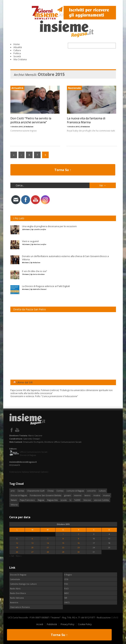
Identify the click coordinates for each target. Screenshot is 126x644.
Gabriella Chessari (40, 289)
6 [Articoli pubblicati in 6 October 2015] (32, 539)
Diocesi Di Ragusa (18, 575)
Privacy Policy (67, 624)
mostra (97, 495)
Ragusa (41, 500)
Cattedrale (15, 579)
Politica (17, 53)
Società (17, 56)
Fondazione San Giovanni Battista (46, 495)
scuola (64, 500)
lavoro (87, 495)
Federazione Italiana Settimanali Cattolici (29, 472)
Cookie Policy (85, 624)
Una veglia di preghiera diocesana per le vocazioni (49, 226)
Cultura (17, 50)
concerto (91, 491)
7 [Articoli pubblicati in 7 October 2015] (48, 539)
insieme (78, 495)
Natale (14, 500)
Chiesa (50, 491)
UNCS (67, 602)
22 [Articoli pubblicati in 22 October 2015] (63, 548)
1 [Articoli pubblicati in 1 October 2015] (63, 534)
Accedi (40, 624)
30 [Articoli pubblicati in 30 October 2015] (79, 552)
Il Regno (68, 575)
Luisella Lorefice (40, 229)
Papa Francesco (27, 500)
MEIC (67, 593)
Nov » (19, 556)
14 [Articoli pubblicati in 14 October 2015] (48, 543)
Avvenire (14, 602)
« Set (12, 556)
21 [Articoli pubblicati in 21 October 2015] (48, 548)
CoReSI (115, 618)
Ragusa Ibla (52, 500)
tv (70, 500)
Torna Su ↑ (63, 170)
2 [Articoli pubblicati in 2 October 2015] (79, 534)
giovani (68, 495)
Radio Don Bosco (18, 593)
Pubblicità (52, 624)
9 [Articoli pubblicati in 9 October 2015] (79, 539)
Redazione (37, 262)
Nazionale (74, 88)
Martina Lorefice (40, 244)
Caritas (21, 491)
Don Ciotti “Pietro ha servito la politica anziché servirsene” (31, 120)
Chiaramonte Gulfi (36, 491)
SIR (66, 598)
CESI (66, 579)
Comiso (60, 491)
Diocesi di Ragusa (19, 495)
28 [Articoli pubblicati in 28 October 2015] (48, 552)
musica (106, 495)
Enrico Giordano (39, 274)
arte (13, 491)
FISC (66, 584)
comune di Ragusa (75, 491)
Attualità (18, 47)
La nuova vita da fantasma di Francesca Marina (86, 120)
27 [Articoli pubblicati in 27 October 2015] (32, 552)
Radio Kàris (15, 589)
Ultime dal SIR (25, 382)
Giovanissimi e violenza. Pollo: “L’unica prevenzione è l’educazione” (44, 396)
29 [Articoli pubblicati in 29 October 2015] (63, 552)
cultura (102, 491)
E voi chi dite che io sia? (34, 271)
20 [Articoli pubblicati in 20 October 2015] (32, 548)
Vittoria (14, 505)
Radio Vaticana (17, 598)
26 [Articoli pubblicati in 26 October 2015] (17, 552)
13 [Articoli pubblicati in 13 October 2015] (32, 543)
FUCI (66, 589)
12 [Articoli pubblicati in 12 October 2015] (17, 543)
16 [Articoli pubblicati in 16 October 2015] (79, 543)
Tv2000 (77, 500)
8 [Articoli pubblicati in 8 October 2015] (63, 539)
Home (17, 44)
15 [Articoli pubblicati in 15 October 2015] (63, 543)
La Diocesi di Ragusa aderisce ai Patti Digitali (46, 286)
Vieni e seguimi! (30, 241)
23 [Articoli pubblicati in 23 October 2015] (79, 548)
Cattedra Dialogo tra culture (23, 584)
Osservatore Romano (20, 607)
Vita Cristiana (20, 59)
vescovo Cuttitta (101, 500)
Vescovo (87, 500)
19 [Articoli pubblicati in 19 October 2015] (17, 548)
